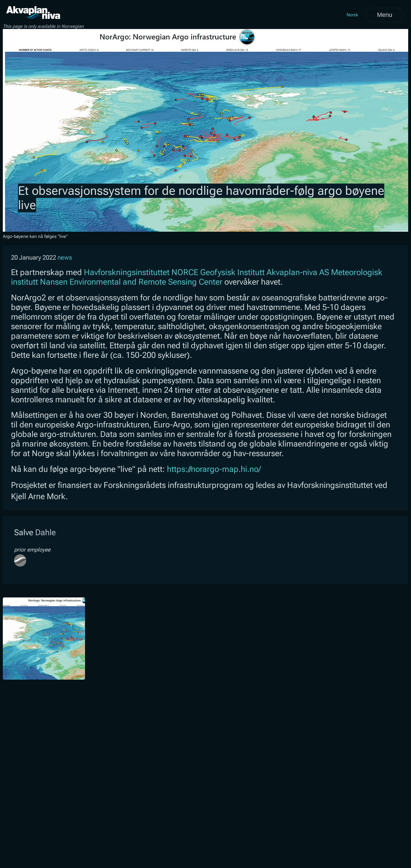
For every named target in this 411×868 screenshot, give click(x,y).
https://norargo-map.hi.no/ (214, 469)
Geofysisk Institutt (232, 272)
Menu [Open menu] (385, 15)
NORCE (185, 272)
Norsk (352, 15)
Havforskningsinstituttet (127, 272)
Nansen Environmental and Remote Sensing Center (131, 282)
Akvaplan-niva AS (298, 272)
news (65, 257)
